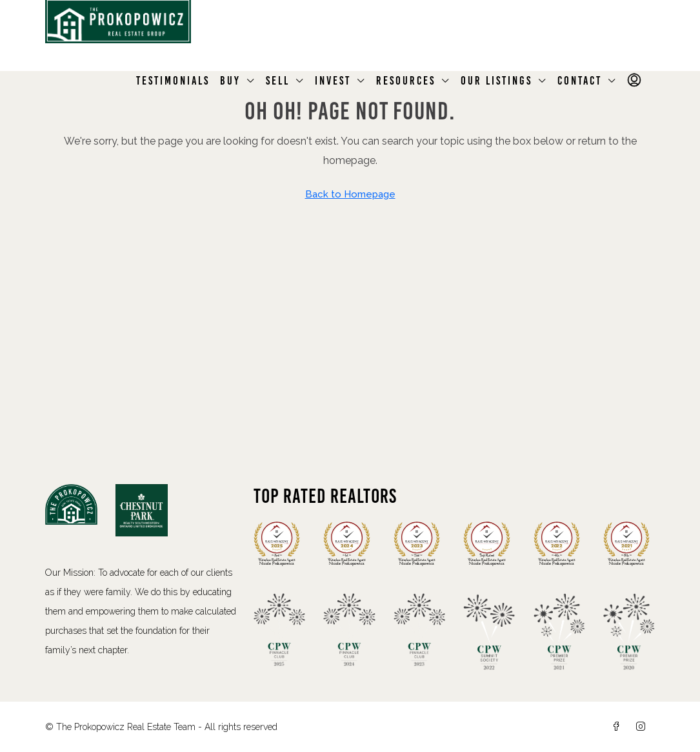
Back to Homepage (350, 194)
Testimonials (173, 81)
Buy (230, 81)
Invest (333, 81)
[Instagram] (643, 727)
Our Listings (496, 81)
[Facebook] (619, 727)
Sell (278, 81)
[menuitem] (635, 81)
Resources (406, 81)
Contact (580, 81)
